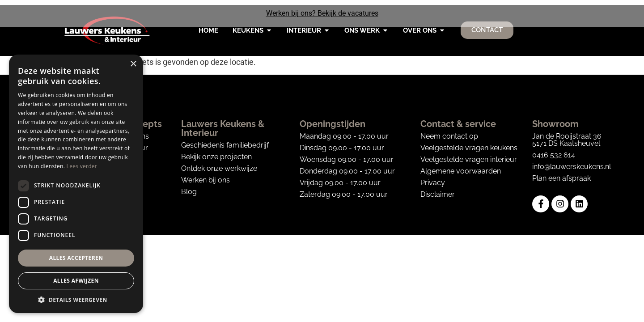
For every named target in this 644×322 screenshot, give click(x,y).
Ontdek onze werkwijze (219, 164)
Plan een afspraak (561, 174)
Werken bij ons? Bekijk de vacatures (322, 13)
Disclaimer (438, 190)
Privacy (433, 178)
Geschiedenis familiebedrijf (225, 141)
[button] (76, 300)
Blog (189, 187)
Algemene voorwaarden (461, 167)
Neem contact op (449, 132)
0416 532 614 (554, 150)
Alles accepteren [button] (76, 258)
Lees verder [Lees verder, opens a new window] (82, 166)
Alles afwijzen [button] (76, 281)
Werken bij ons (205, 176)
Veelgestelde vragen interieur (469, 155)
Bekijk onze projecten (216, 152)
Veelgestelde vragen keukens (469, 143)
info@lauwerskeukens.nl (572, 162)
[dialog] (76, 184)
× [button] (133, 64)
